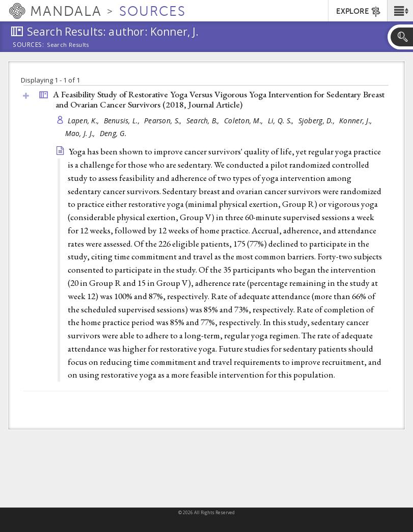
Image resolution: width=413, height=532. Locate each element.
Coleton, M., (245, 121)
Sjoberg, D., (318, 121)
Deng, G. (113, 133)
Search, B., (204, 121)
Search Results (68, 45)
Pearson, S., (164, 121)
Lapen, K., (85, 121)
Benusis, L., (123, 121)
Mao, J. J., (81, 133)
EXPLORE (359, 12)
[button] (400, 11)
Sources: (29, 45)
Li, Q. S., (282, 121)
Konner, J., (356, 121)
